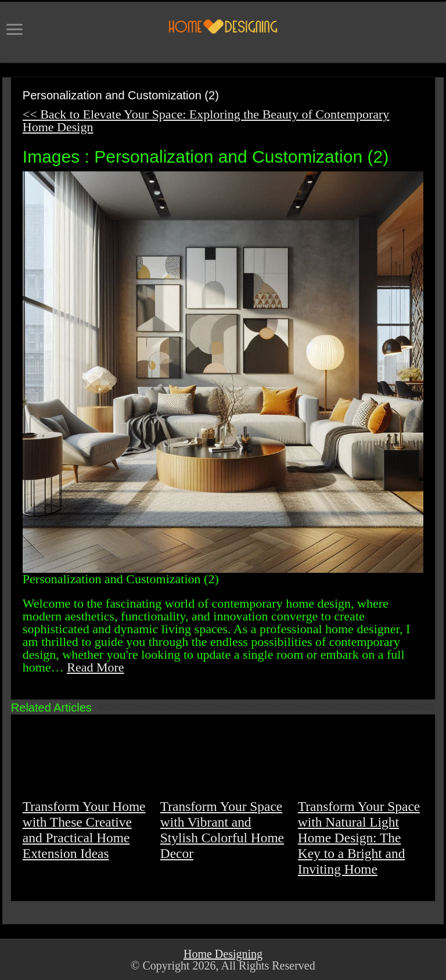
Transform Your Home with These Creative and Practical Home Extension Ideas (84, 830)
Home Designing (223, 954)
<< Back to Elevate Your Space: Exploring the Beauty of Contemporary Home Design (206, 121)
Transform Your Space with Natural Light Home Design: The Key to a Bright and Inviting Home (359, 838)
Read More (95, 667)
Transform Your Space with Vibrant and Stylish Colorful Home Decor (222, 830)
